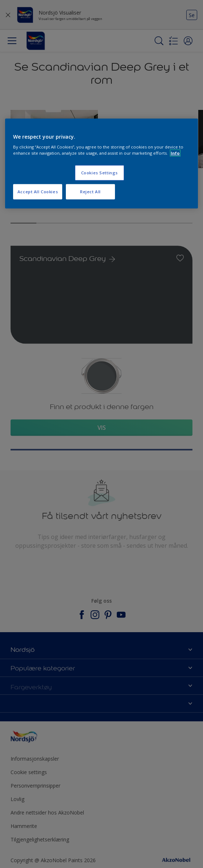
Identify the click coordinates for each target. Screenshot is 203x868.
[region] (101, 164)
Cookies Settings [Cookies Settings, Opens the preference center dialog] (99, 173)
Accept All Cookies (38, 192)
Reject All (90, 192)
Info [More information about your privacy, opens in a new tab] (175, 153)
